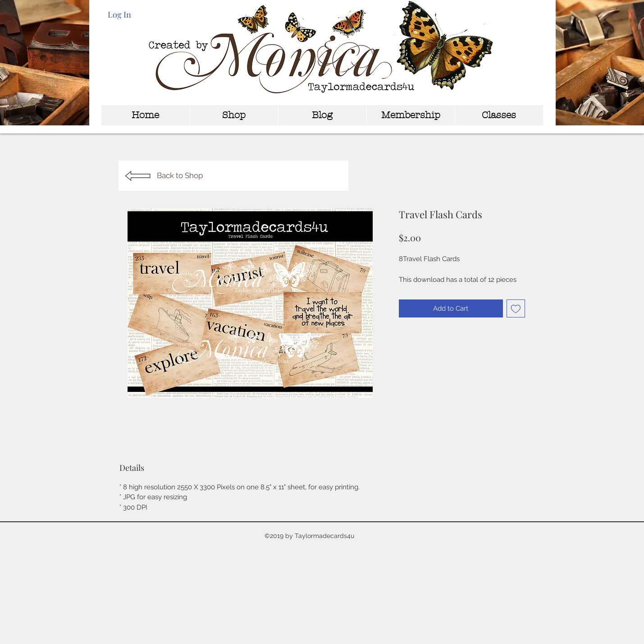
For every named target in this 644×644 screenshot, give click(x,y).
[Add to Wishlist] (516, 309)
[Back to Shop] (233, 176)
